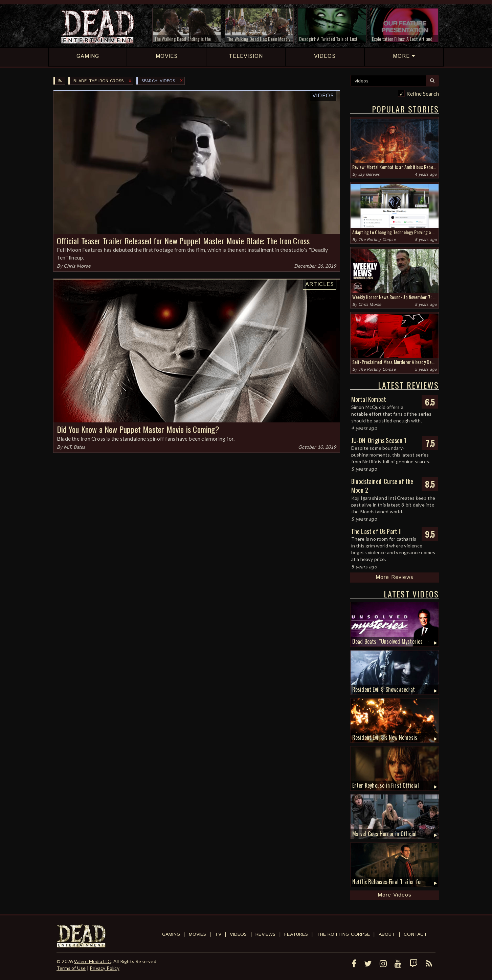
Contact (415, 934)
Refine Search (423, 93)
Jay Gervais (369, 175)
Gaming (171, 934)
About (387, 934)
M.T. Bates (74, 447)
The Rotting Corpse (377, 240)
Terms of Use (71, 968)
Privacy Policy (105, 968)
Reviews (265, 934)
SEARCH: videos (158, 81)
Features (296, 934)
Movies (197, 934)
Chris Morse (77, 266)
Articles (320, 284)
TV (218, 934)
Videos (323, 96)
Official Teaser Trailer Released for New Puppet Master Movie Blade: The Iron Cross (183, 241)
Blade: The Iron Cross (98, 81)
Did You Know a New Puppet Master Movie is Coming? (138, 429)
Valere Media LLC (92, 961)
